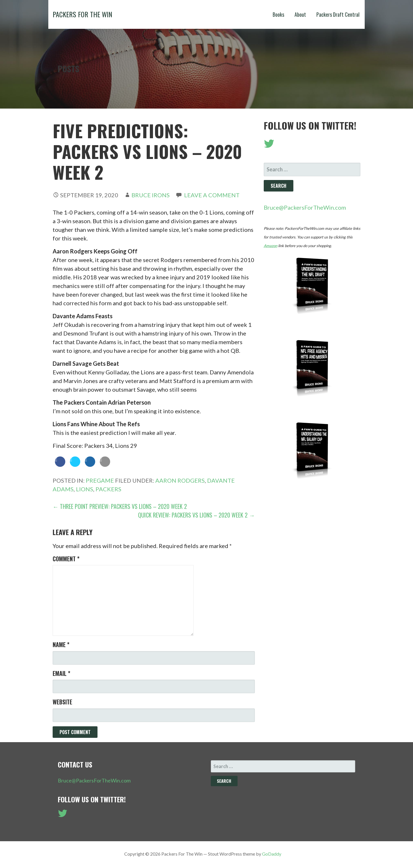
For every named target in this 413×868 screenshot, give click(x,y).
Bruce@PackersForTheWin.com (305, 207)
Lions (85, 489)
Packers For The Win (82, 14)
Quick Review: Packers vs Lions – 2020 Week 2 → (196, 515)
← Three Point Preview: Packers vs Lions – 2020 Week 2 (120, 506)
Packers (108, 489)
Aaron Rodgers (180, 480)
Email (61, 673)
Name (61, 645)
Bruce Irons (151, 195)
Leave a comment (212, 195)
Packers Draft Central (338, 14)
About (300, 14)
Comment (66, 559)
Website (62, 702)
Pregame (100, 480)
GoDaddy (272, 854)
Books (278, 14)
